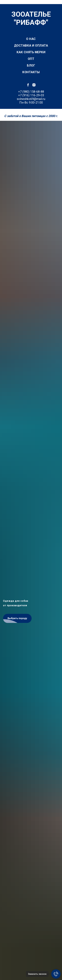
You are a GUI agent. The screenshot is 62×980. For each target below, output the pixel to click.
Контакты (31, 72)
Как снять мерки (31, 52)
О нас (31, 39)
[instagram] (34, 85)
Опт (31, 59)
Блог (31, 65)
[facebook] (28, 85)
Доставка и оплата (31, 46)
